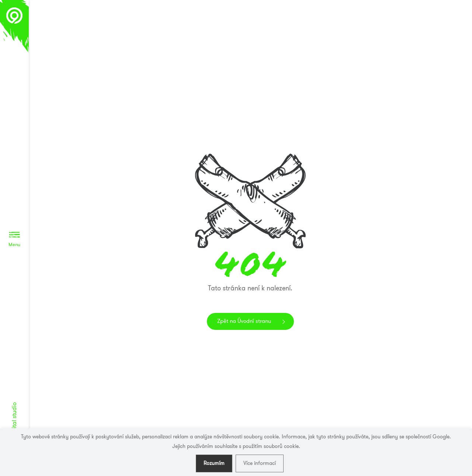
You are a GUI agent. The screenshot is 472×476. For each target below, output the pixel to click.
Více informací (260, 463)
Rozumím (214, 463)
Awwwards (455, 32)
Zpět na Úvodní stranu (244, 321)
